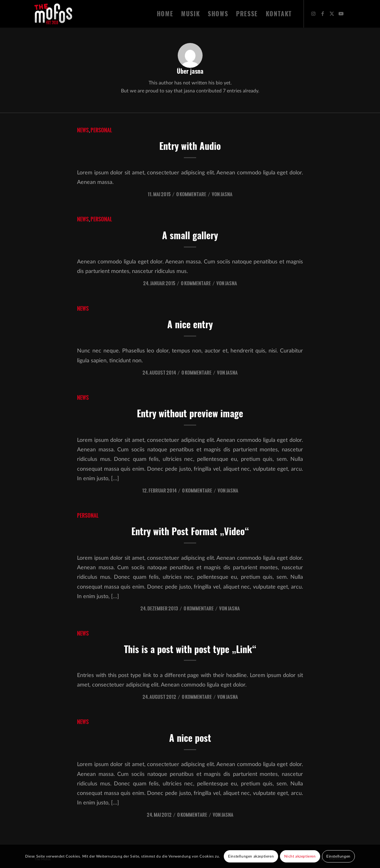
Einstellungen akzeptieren (251, 856)
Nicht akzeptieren (300, 856)
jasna (226, 194)
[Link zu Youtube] (341, 14)
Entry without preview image (190, 413)
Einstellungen (338, 856)
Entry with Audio (190, 146)
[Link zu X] (332, 14)
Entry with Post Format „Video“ (190, 531)
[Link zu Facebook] (323, 14)
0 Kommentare (191, 194)
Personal (101, 130)
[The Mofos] (53, 14)
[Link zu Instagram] (313, 14)
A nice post (190, 738)
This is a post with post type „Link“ (190, 649)
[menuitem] (165, 14)
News (83, 130)
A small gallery (190, 235)
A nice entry (190, 324)
